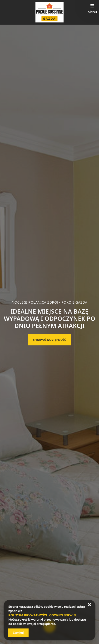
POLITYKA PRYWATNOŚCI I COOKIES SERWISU (43, 615)
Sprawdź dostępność (49, 340)
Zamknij (18, 633)
